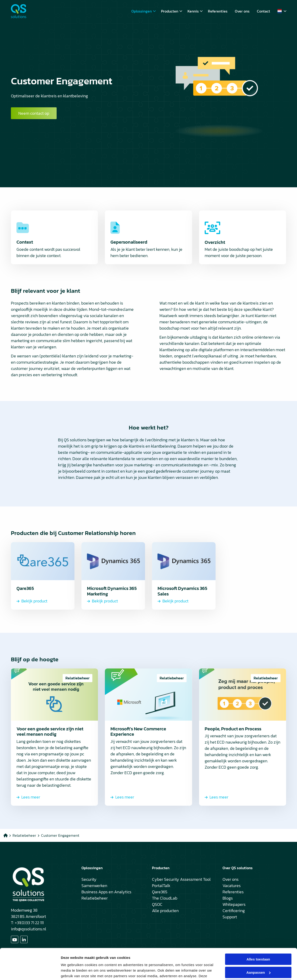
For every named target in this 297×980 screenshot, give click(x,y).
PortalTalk (161, 886)
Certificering (234, 911)
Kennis (195, 11)
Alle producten (165, 911)
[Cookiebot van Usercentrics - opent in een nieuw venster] (30, 971)
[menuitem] (142, 11)
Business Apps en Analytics (106, 892)
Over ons (242, 11)
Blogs (228, 898)
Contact (263, 11)
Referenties (218, 11)
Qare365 (160, 892)
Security (89, 879)
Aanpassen (258, 943)
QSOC (157, 904)
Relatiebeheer (95, 898)
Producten (172, 11)
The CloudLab (165, 898)
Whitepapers (234, 904)
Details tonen (72, 971)
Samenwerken (94, 886)
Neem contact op (34, 113)
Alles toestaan (258, 930)
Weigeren (258, 956)
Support (230, 917)
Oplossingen (144, 11)
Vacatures (232, 886)
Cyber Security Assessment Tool (181, 879)
